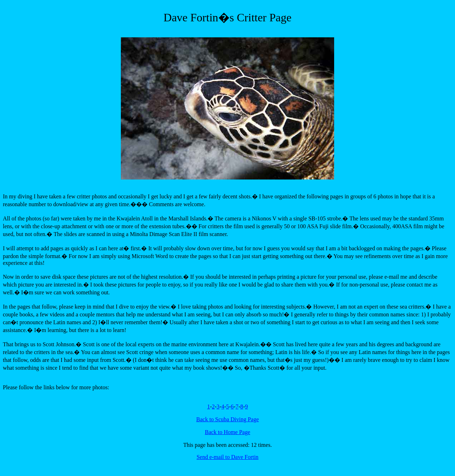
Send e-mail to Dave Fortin (227, 457)
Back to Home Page (227, 432)
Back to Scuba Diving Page (227, 419)
